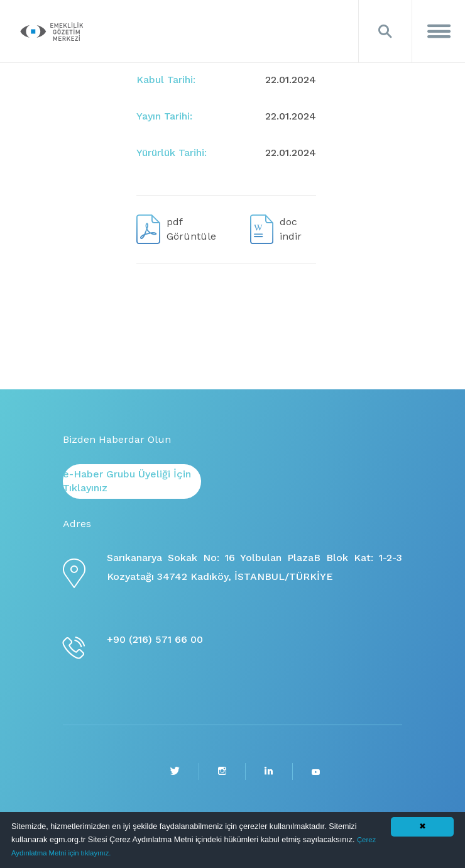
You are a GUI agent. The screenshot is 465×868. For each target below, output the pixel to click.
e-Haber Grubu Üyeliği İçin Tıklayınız (127, 481)
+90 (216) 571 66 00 (155, 639)
